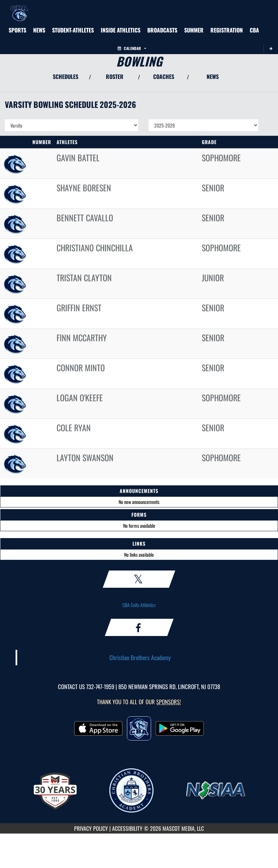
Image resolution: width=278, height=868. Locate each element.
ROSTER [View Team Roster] (115, 77)
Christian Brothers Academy (140, 657)
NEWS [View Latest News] (213, 77)
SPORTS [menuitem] (17, 30)
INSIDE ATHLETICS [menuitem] (121, 30)
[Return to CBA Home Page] (19, 9)
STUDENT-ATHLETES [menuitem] (73, 30)
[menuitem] (39, 30)
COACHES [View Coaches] (164, 77)
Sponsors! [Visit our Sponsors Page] (168, 702)
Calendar (132, 48)
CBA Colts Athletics (139, 605)
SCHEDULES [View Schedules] (66, 77)
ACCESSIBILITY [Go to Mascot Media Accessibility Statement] (127, 828)
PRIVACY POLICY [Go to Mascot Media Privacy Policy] (91, 828)
